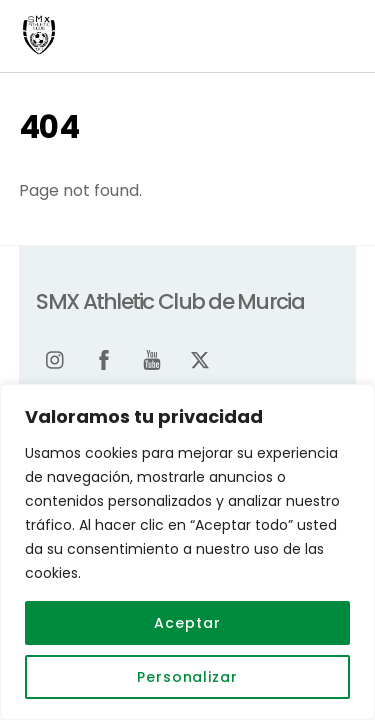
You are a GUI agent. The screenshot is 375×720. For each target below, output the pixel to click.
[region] (187, 552)
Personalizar (187, 677)
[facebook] (104, 358)
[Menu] (336, 27)
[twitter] (200, 358)
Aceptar (187, 623)
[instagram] (56, 358)
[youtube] (152, 358)
